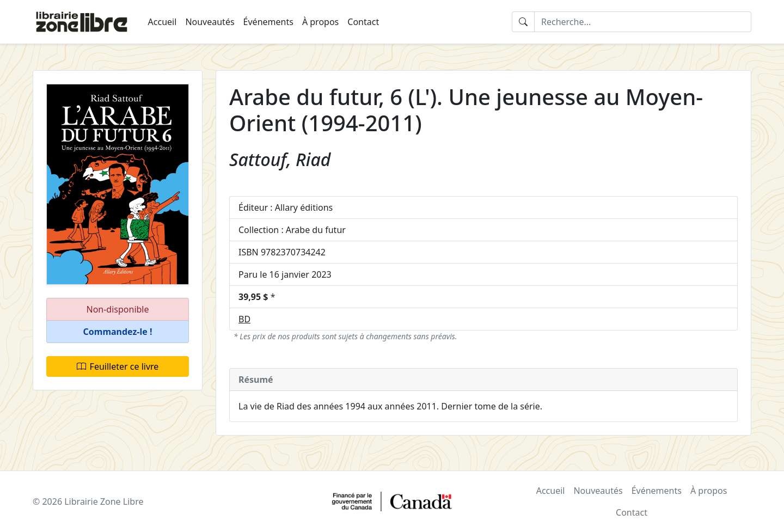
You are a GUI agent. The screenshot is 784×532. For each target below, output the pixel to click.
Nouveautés (210, 22)
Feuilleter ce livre (118, 366)
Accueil (163, 22)
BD (244, 319)
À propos (320, 22)
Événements (268, 22)
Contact (363, 22)
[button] (118, 332)
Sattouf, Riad (280, 159)
